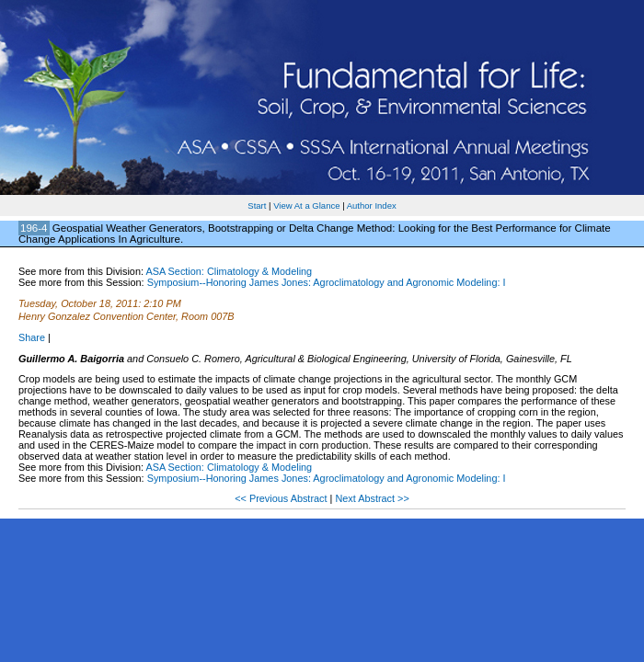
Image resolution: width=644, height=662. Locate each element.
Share (32, 337)
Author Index (372, 205)
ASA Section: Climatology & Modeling (229, 271)
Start (257, 205)
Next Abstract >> (372, 498)
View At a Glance (306, 205)
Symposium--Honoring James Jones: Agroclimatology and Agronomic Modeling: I (327, 282)
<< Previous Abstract (282, 498)
